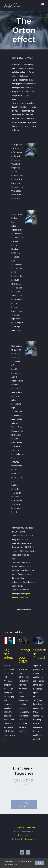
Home (18, 610)
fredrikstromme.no (29, 839)
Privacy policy (24, 835)
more (15, 864)
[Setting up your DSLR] (24, 641)
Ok (39, 863)
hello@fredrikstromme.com (24, 828)
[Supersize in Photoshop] (39, 641)
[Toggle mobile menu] (43, 4)
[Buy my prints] (9, 641)
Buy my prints (8, 654)
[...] (5, 739)
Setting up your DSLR (24, 656)
